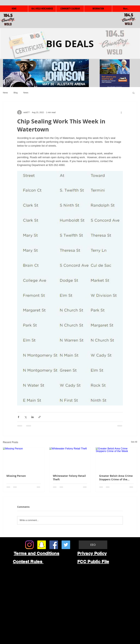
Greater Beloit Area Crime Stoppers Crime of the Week (116, 478)
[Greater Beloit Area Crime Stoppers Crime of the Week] (116, 459)
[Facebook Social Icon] (54, 545)
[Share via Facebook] (18, 417)
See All (134, 442)
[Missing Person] (24, 459)
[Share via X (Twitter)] (25, 417)
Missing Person (16, 476)
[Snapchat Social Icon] (42, 545)
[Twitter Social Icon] (66, 545)
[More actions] (121, 112)
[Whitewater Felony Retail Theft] (70, 459)
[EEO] (93, 545)
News (5, 93)
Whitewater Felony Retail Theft (69, 478)
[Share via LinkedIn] (32, 417)
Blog (16, 93)
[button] (133, 93)
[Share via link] (39, 417)
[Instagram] (29, 545)
